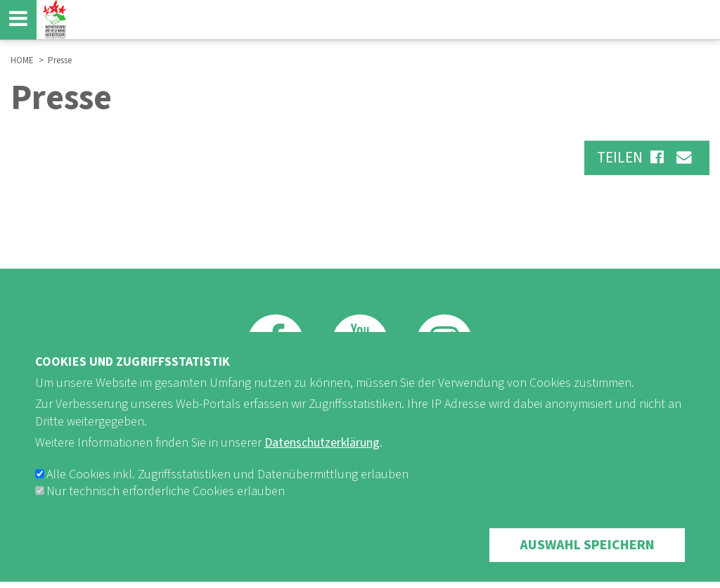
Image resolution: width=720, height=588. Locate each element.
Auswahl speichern (587, 562)
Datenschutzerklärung (322, 460)
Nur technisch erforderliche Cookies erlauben (166, 508)
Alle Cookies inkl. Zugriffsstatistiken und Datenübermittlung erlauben (227, 491)
